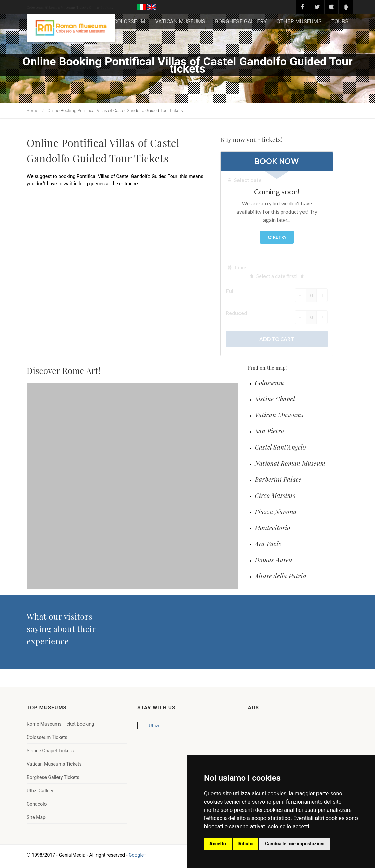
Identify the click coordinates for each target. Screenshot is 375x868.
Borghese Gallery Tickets (53, 777)
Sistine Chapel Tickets (50, 751)
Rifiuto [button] (246, 844)
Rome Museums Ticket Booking (60, 724)
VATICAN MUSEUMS (180, 21)
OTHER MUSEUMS (299, 21)
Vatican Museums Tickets (54, 764)
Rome (33, 110)
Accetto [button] (218, 844)
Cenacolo (37, 804)
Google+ (138, 855)
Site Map (36, 817)
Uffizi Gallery (40, 791)
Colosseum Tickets (47, 737)
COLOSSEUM (130, 21)
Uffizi (154, 726)
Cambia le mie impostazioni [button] (295, 844)
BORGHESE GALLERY (241, 21)
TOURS (340, 21)
